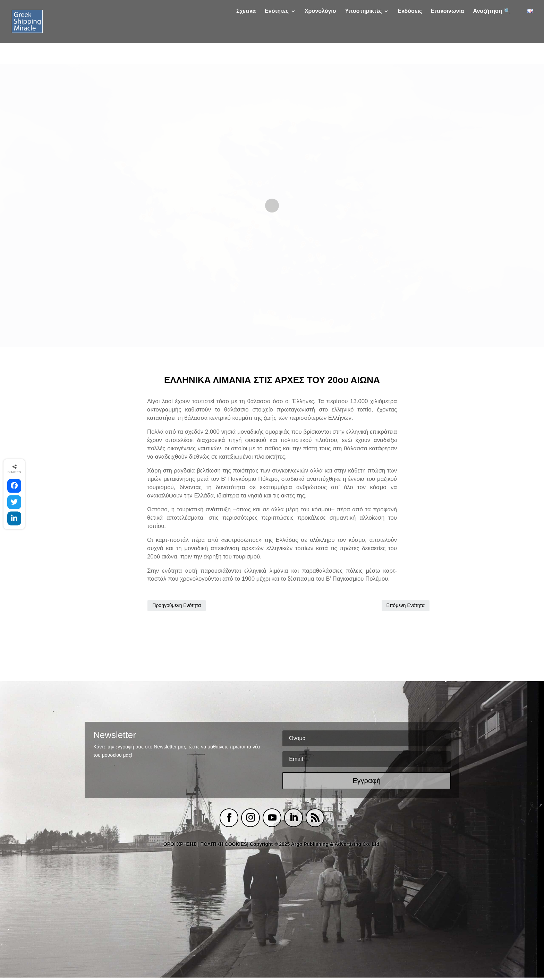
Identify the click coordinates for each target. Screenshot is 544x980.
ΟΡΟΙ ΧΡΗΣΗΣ (180, 846)
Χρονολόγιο (320, 32)
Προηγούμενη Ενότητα (177, 606)
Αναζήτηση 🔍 (492, 32)
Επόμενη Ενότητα (371, 606)
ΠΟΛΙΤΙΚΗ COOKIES (224, 846)
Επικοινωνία (448, 32)
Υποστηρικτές (363, 32)
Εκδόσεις (410, 32)
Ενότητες (277, 32)
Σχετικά (246, 32)
